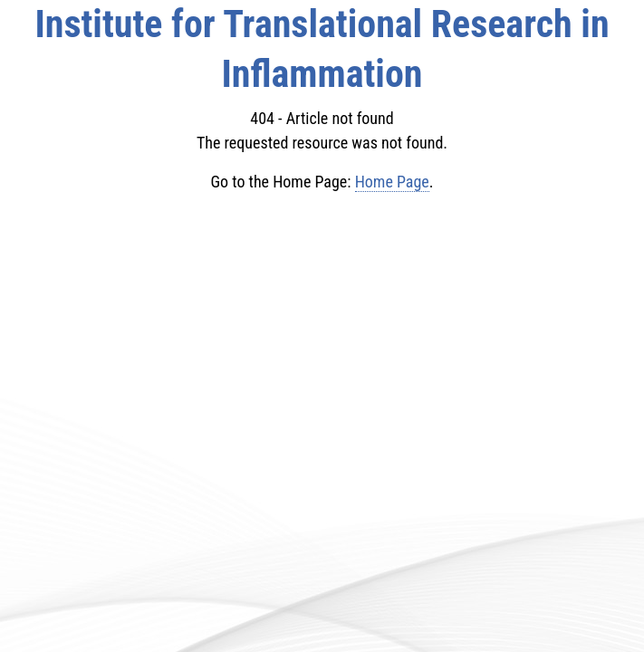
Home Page (392, 182)
